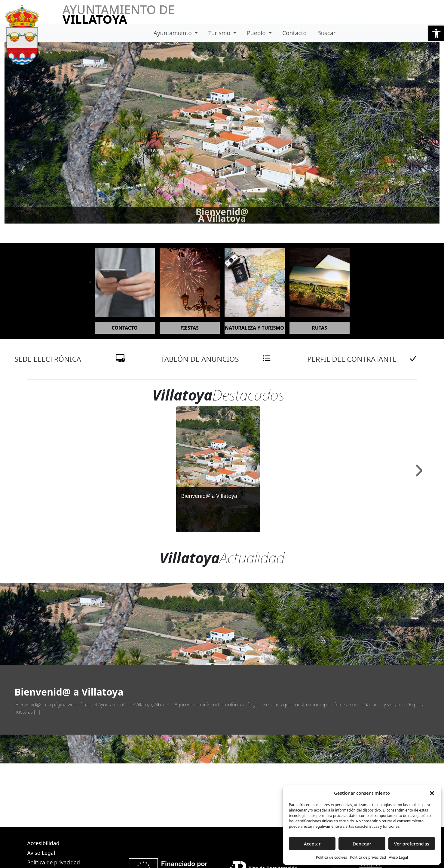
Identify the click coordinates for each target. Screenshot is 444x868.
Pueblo (257, 33)
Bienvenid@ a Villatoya (209, 496)
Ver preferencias (412, 844)
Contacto (294, 33)
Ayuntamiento (173, 33)
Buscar (326, 33)
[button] (436, 33)
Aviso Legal (398, 857)
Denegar (362, 844)
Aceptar (312, 844)
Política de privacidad (368, 857)
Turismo (220, 33)
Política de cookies (331, 857)
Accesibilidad (43, 843)
